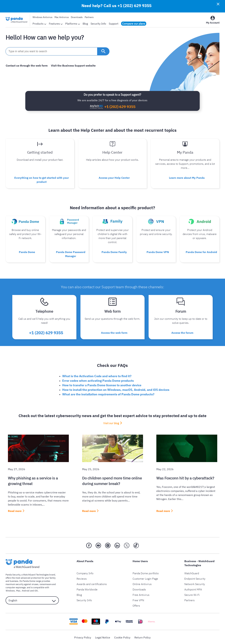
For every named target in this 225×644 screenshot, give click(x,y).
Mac (18, 590)
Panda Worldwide (87, 589)
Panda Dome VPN (158, 252)
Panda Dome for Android (201, 252)
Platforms (73, 24)
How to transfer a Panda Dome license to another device (102, 384)
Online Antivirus (142, 583)
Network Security (195, 583)
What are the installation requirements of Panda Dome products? (108, 393)
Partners (89, 17)
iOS (35, 590)
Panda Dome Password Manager (71, 254)
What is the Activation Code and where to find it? (97, 375)
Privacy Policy (83, 637)
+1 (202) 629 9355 (134, 6)
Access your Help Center (114, 178)
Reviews (82, 578)
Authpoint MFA (193, 589)
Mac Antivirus (62, 17)
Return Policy (143, 637)
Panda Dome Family (114, 252)
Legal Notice (103, 637)
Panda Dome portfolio (146, 572)
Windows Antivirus (43, 17)
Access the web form (114, 332)
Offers (136, 605)
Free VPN (138, 599)
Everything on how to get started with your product (42, 180)
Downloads (77, 17)
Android (25, 590)
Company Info (85, 572)
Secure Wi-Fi (192, 594)
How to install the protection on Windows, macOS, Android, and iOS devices (116, 389)
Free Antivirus (141, 594)
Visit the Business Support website (73, 66)
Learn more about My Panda (187, 178)
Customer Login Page (145, 578)
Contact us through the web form (26, 66)
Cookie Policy (122, 637)
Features (56, 24)
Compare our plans (134, 24)
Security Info (98, 24)
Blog (85, 24)
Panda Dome (27, 252)
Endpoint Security (195, 578)
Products (39, 24)
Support (114, 24)
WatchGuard (192, 572)
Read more (15, 510)
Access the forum (182, 332)
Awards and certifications (92, 583)
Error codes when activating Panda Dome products (98, 380)
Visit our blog (111, 422)
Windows (10, 590)
